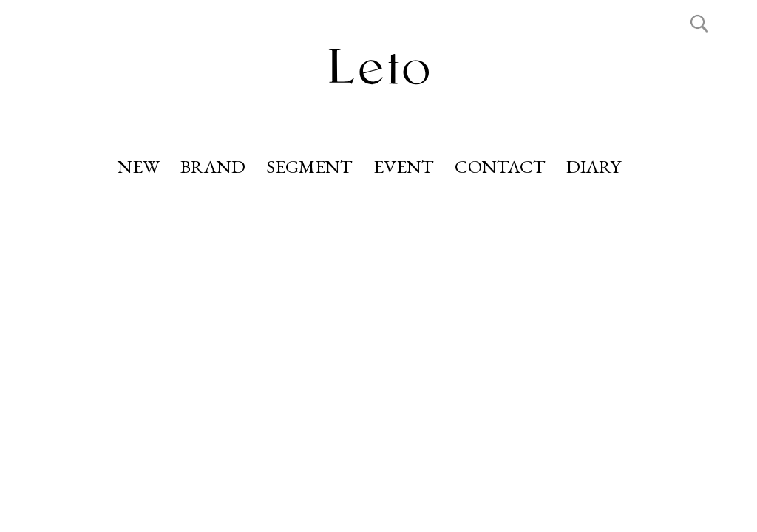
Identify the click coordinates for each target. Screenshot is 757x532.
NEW (139, 166)
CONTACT (500, 166)
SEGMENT (309, 166)
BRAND (213, 166)
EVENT (404, 166)
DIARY (594, 166)
